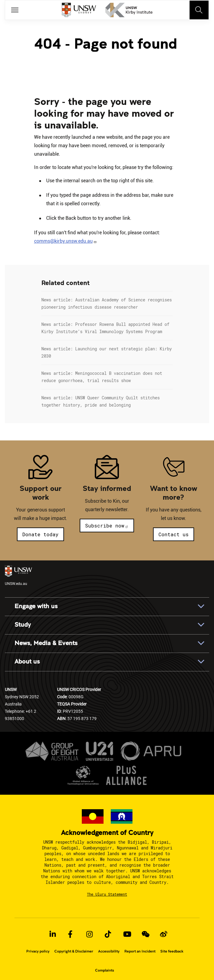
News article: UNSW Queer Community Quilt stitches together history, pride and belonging (101, 401)
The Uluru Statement (107, 894)
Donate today (40, 534)
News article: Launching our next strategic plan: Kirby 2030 (107, 352)
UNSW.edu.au (18, 576)
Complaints (105, 970)
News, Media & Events (46, 643)
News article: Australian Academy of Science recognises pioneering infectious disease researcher (107, 303)
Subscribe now (107, 526)
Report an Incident (140, 951)
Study (23, 625)
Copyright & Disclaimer (74, 951)
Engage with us (36, 606)
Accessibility (109, 951)
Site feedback (172, 951)
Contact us (174, 534)
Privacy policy (38, 951)
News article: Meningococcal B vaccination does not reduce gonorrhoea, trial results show (102, 377)
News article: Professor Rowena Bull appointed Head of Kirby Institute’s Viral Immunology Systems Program (105, 328)
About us (27, 662)
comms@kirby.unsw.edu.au (65, 241)
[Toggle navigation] (199, 10)
